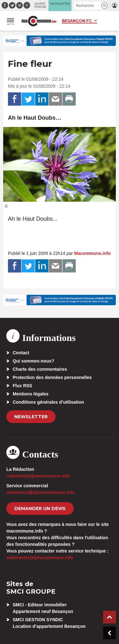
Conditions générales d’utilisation (48, 402)
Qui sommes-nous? (33, 361)
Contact (21, 353)
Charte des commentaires (40, 369)
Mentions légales (31, 394)
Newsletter (31, 417)
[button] (105, 6)
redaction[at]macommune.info (38, 476)
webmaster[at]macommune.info (40, 558)
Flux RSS (22, 386)
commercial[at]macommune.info (41, 492)
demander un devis (40, 508)
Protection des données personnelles (52, 377)
